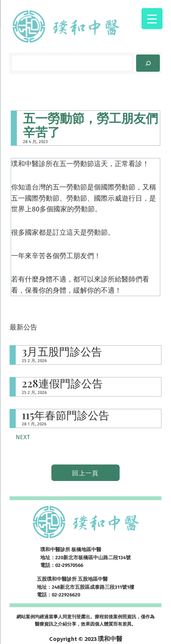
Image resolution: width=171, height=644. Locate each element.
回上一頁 (85, 473)
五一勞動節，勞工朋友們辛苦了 (90, 125)
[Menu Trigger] (152, 19)
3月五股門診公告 (62, 352)
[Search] (148, 63)
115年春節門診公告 (66, 415)
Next (23, 437)
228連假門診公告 (62, 383)
